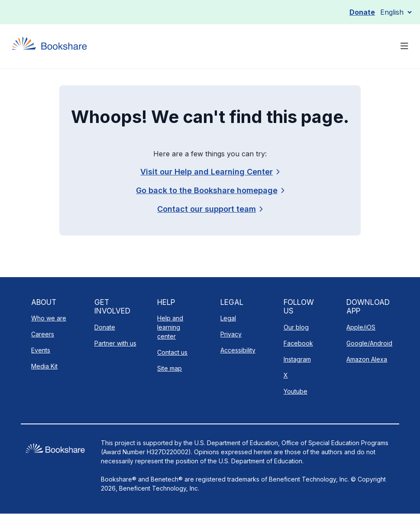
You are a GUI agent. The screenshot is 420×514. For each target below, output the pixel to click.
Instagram (297, 359)
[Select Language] (396, 12)
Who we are (49, 318)
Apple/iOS (361, 327)
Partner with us (115, 343)
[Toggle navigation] (404, 46)
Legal (228, 318)
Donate (362, 12)
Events (41, 350)
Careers (43, 334)
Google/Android (369, 343)
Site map (170, 368)
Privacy (231, 334)
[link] (210, 209)
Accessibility (238, 350)
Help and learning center (170, 327)
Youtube (296, 391)
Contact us (172, 352)
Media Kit (44, 366)
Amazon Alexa (367, 359)
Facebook (298, 343)
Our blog (296, 327)
